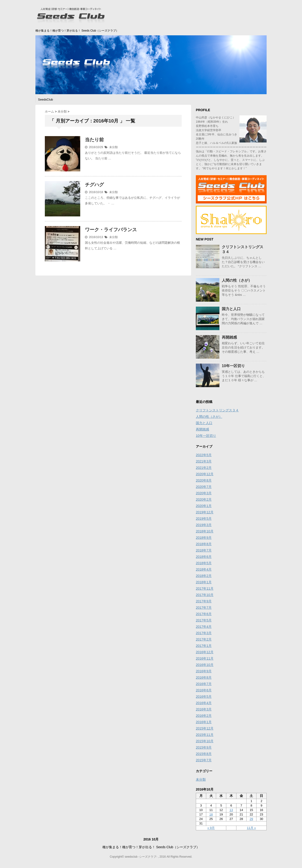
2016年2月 (204, 716)
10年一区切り (233, 366)
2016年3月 (204, 709)
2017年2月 (204, 639)
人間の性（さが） (237, 280)
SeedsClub (46, 99)
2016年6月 (204, 690)
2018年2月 (204, 576)
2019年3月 (204, 525)
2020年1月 (204, 506)
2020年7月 (204, 487)
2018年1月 (204, 582)
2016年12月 (205, 652)
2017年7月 (204, 608)
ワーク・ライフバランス (111, 230)
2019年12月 (205, 512)
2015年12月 (205, 728)
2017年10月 (205, 595)
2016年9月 (204, 671)
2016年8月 (204, 677)
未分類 (113, 147)
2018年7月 (204, 550)
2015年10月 (205, 741)
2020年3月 (204, 493)
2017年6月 (204, 614)
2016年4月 (204, 703)
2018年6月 (204, 557)
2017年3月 (204, 633)
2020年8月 (204, 480)
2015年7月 (204, 760)
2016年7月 (204, 684)
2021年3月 (204, 461)
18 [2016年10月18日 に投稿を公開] (211, 814)
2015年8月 (204, 754)
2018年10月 (205, 531)
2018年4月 (204, 569)
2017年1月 (204, 646)
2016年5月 (204, 697)
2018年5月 (204, 563)
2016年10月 (205, 665)
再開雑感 (229, 337)
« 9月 (211, 828)
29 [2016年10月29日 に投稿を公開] (251, 819)
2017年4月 (204, 627)
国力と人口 (231, 309)
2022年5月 (204, 455)
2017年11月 (205, 588)
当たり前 (94, 140)
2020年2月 (204, 499)
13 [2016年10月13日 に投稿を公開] (231, 810)
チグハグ (94, 185)
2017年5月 (204, 620)
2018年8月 (204, 544)
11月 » (251, 828)
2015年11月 (205, 735)
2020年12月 (205, 474)
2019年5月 (204, 519)
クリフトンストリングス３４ (217, 410)
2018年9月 (204, 538)
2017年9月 (204, 601)
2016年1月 (204, 722)
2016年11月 (205, 658)
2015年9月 (204, 747)
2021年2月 (204, 468)
